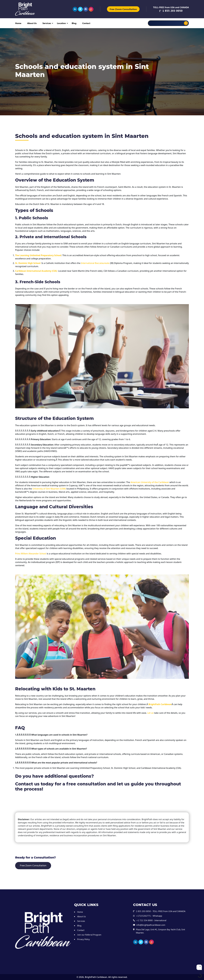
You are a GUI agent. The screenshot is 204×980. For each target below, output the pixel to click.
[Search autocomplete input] (175, 21)
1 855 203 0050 (173, 11)
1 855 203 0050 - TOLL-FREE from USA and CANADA (161, 911)
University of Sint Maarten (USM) (49, 489)
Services (47, 23)
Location (61, 23)
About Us (32, 23)
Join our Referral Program (89, 935)
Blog (74, 23)
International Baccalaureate (95, 263)
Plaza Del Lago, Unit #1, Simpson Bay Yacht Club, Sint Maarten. (160, 931)
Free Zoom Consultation (123, 9)
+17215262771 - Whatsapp (149, 916)
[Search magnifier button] (186, 23)
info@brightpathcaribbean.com (151, 925)
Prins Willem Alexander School (31, 554)
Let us (150, 713)
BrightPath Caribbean (96, 977)
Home (18, 23)
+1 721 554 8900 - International (151, 920)
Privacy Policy (84, 939)
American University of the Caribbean (150, 482)
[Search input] (160, 23)
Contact (86, 23)
